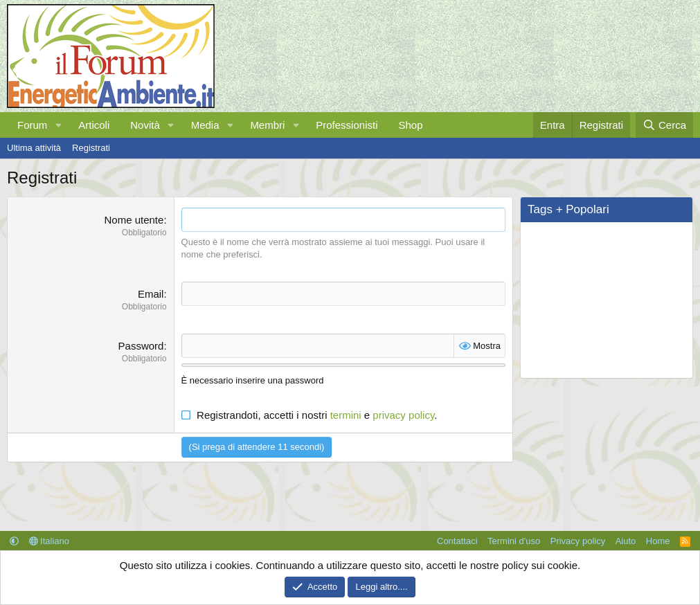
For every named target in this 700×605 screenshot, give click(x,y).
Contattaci (457, 541)
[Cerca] (664, 125)
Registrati (91, 148)
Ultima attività (34, 148)
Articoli (94, 125)
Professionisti (347, 125)
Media (205, 125)
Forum (32, 125)
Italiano (50, 541)
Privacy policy (578, 541)
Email (151, 294)
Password (141, 346)
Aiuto (626, 541)
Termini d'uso (514, 541)
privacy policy (403, 415)
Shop (410, 125)
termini (346, 415)
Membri (267, 125)
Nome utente (134, 220)
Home (658, 541)
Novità (145, 125)
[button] (58, 125)
